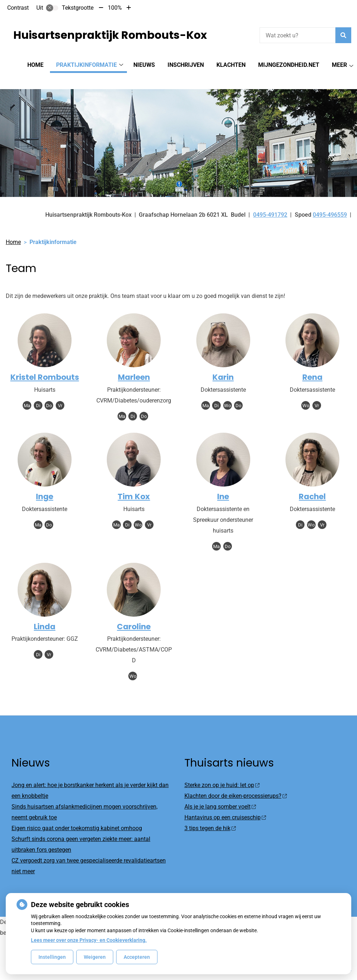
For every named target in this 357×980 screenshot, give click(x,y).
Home (35, 65)
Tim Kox (134, 484)
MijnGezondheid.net (289, 65)
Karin (223, 365)
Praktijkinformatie (86, 65)
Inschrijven (186, 65)
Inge (45, 484)
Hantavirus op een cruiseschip (225, 805)
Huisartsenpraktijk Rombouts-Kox (110, 35)
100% (115, 8)
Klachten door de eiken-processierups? (236, 783)
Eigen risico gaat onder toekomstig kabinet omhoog (77, 816)
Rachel (312, 484)
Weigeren (95, 957)
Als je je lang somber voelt (220, 794)
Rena (312, 365)
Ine (223, 484)
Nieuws (144, 65)
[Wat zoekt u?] (297, 35)
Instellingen (52, 957)
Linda (45, 614)
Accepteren (137, 957)
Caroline (134, 614)
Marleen (134, 365)
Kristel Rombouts (45, 365)
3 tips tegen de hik (210, 816)
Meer (339, 65)
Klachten (231, 65)
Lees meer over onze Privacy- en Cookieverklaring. (89, 940)
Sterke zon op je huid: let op (222, 772)
